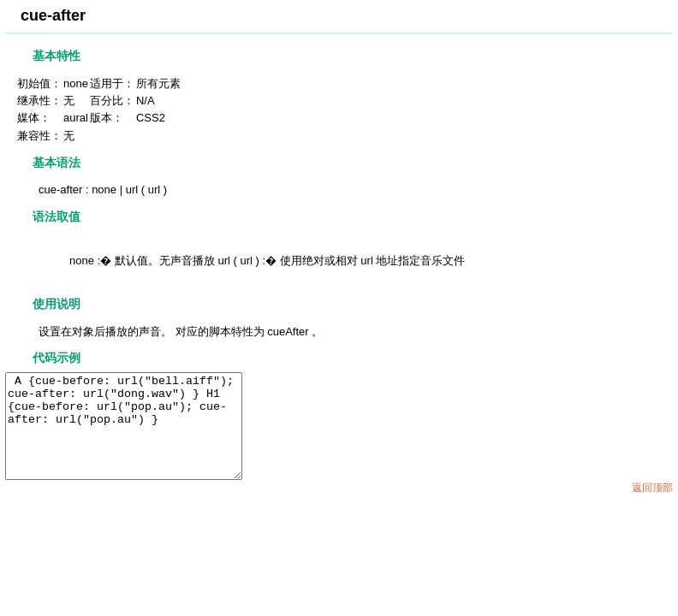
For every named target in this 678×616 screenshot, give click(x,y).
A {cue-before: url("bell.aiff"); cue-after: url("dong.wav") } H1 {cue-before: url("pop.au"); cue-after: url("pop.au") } (137, 436)
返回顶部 (652, 508)
